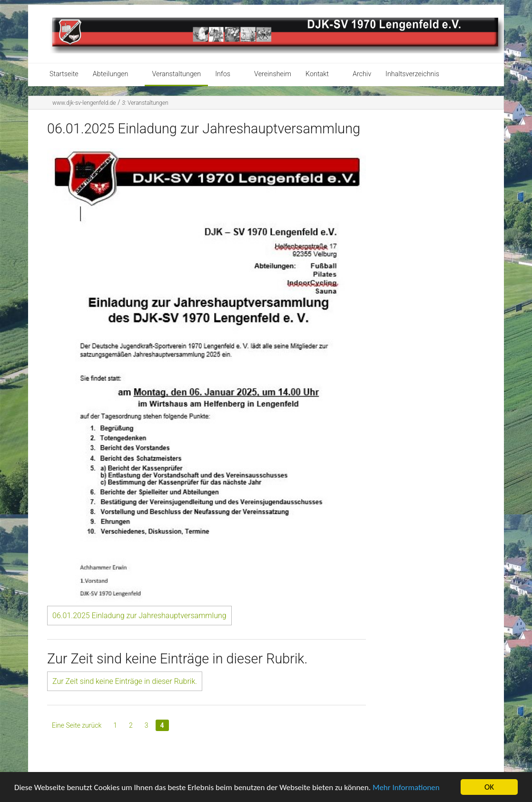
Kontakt (317, 74)
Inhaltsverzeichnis (412, 74)
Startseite (64, 74)
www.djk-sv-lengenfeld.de (84, 103)
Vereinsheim (273, 74)
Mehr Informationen (406, 787)
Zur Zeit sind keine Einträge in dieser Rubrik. (125, 681)
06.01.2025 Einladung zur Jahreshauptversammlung (139, 616)
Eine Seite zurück (77, 725)
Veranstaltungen (176, 74)
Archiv (362, 74)
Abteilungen (111, 74)
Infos (223, 74)
